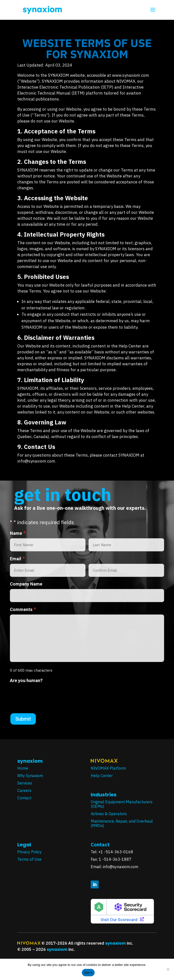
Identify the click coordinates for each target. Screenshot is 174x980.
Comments (23, 609)
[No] (168, 969)
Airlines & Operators (109, 814)
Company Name (26, 584)
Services (25, 783)
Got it (88, 973)
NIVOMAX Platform (108, 768)
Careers (24, 790)
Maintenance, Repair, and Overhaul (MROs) (122, 823)
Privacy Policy (30, 852)
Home (23, 768)
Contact (24, 798)
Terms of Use (30, 859)
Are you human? (26, 680)
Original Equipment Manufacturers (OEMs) (122, 804)
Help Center (102, 776)
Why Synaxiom (30, 776)
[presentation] (47, 695)
